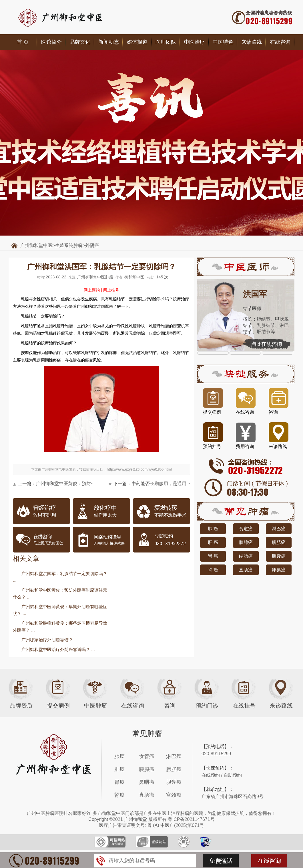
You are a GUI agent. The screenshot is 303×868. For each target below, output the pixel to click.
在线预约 (211, 775)
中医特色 (223, 42)
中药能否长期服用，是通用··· (161, 484)
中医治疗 (194, 42)
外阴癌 (92, 245)
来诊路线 (252, 42)
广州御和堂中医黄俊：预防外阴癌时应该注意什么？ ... (60, 593)
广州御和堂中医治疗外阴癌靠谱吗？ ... (58, 649)
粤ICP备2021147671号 (191, 819)
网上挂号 (111, 290)
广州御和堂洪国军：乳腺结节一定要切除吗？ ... (60, 577)
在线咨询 (280, 42)
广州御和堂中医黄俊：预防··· (65, 484)
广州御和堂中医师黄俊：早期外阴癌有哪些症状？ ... (60, 610)
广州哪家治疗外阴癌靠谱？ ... (50, 640)
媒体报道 (137, 42)
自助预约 (233, 775)
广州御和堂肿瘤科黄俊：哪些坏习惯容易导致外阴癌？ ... (60, 627)
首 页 (23, 42)
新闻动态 (109, 42)
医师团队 (166, 42)
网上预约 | (93, 290)
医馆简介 (51, 42)
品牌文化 (80, 42)
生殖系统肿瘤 (69, 245)
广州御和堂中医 (36, 245)
